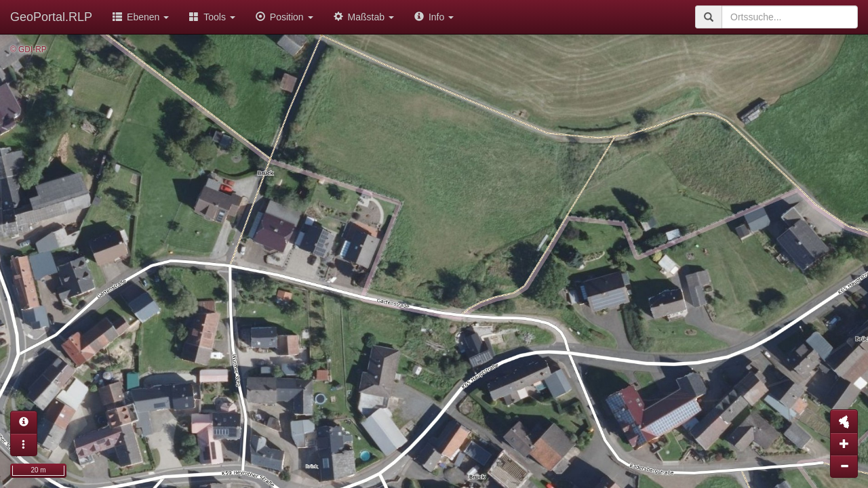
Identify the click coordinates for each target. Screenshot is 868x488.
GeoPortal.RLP (51, 17)
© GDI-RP (28, 49)
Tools (212, 17)
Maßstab (364, 17)
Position (284, 17)
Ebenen (141, 17)
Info (434, 17)
